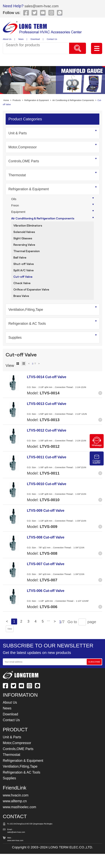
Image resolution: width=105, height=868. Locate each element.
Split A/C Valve (25, 280)
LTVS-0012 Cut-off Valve (49, 444)
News (21, 39)
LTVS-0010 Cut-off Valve (49, 498)
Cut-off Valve (24, 287)
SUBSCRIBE (94, 676)
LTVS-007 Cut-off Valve (48, 578)
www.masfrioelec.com (22, 821)
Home (6, 100)
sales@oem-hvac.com (43, 6)
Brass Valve (22, 309)
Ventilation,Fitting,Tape (28, 323)
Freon (16, 207)
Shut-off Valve (24, 273)
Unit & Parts (19, 133)
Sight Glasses (24, 244)
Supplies (16, 351)
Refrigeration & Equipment (36, 100)
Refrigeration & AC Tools (30, 337)
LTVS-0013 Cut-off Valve (49, 418)
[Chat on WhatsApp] (97, 447)
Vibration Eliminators (29, 229)
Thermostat (18, 175)
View (41, 643)
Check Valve (23, 295)
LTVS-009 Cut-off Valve (48, 524)
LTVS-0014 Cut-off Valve (49, 391)
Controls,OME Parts (26, 161)
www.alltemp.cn (16, 815)
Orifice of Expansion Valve (34, 302)
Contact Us (53, 39)
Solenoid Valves (25, 237)
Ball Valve (21, 266)
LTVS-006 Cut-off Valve (48, 605)
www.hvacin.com (17, 809)
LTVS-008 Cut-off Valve (48, 551)
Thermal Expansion (28, 258)
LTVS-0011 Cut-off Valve (49, 471)
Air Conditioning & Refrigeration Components (73, 100)
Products (17, 100)
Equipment (19, 214)
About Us (7, 39)
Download (36, 39)
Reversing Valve (26, 251)
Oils (14, 199)
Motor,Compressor (24, 147)
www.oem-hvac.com (15, 855)
